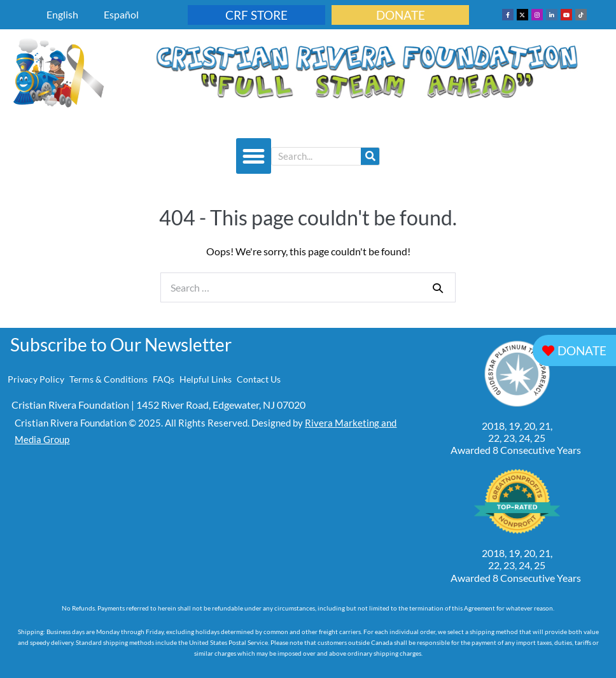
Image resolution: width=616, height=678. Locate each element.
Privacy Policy (36, 379)
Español (121, 14)
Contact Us (259, 379)
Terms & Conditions (108, 379)
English (62, 14)
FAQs (164, 379)
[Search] (370, 156)
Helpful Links (206, 379)
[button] (254, 156)
